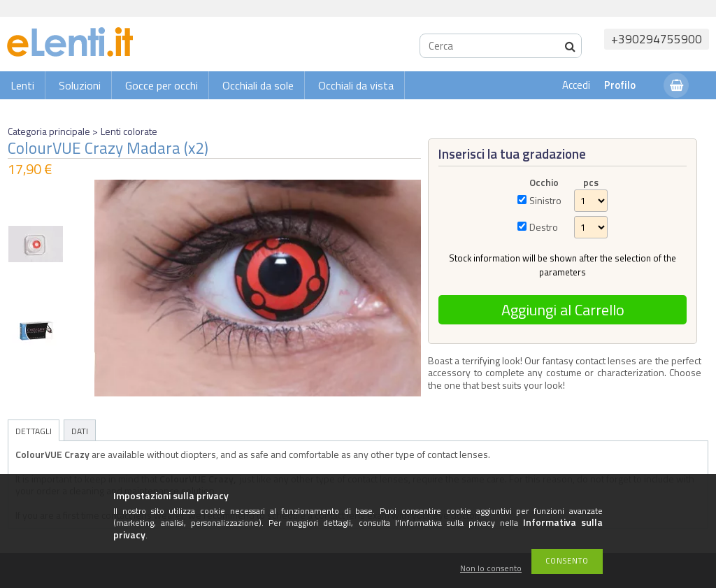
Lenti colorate (129, 131)
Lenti (22, 85)
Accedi (576, 85)
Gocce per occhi (162, 85)
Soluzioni (80, 85)
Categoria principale (49, 131)
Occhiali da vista (356, 85)
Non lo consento (491, 569)
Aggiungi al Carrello (563, 310)
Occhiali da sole (258, 85)
